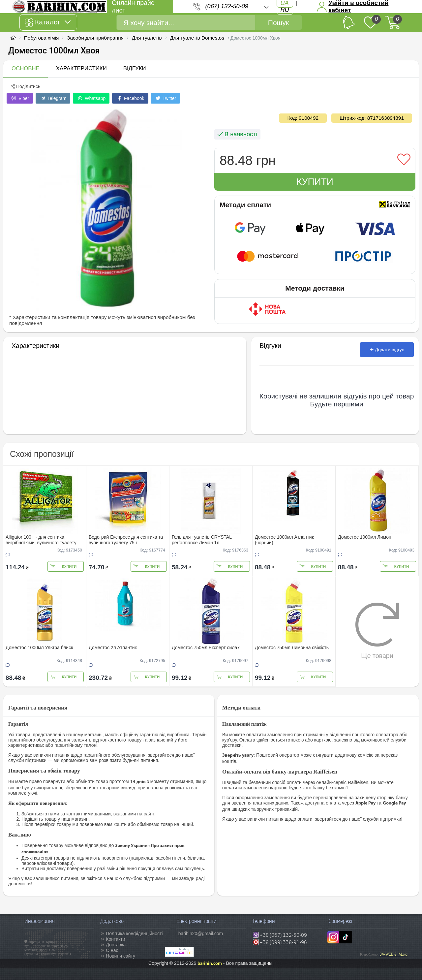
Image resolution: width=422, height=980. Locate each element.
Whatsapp (91, 98)
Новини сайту (121, 956)
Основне (26, 68)
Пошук (278, 23)
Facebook (130, 98)
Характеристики (81, 68)
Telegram (53, 98)
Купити (315, 182)
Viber (20, 98)
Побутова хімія (42, 38)
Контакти (115, 939)
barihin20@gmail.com (201, 933)
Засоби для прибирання (95, 38)
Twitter (165, 98)
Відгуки (135, 68)
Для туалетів (147, 38)
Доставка (116, 945)
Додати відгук (387, 350)
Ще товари (377, 631)
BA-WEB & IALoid (393, 954)
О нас (112, 950)
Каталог (48, 22)
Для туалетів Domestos (197, 38)
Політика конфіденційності (134, 933)
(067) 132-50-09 (227, 6)
